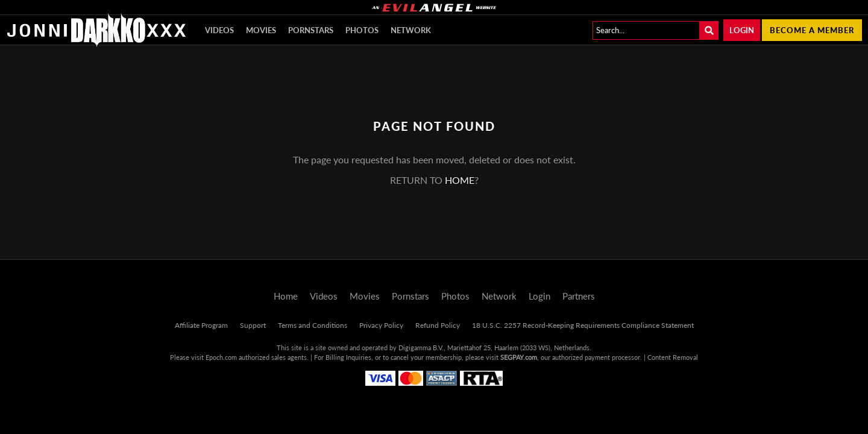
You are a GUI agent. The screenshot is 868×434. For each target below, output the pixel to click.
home (460, 180)
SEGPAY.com (519, 357)
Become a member (812, 30)
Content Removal (673, 357)
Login (742, 30)
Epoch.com (221, 357)
